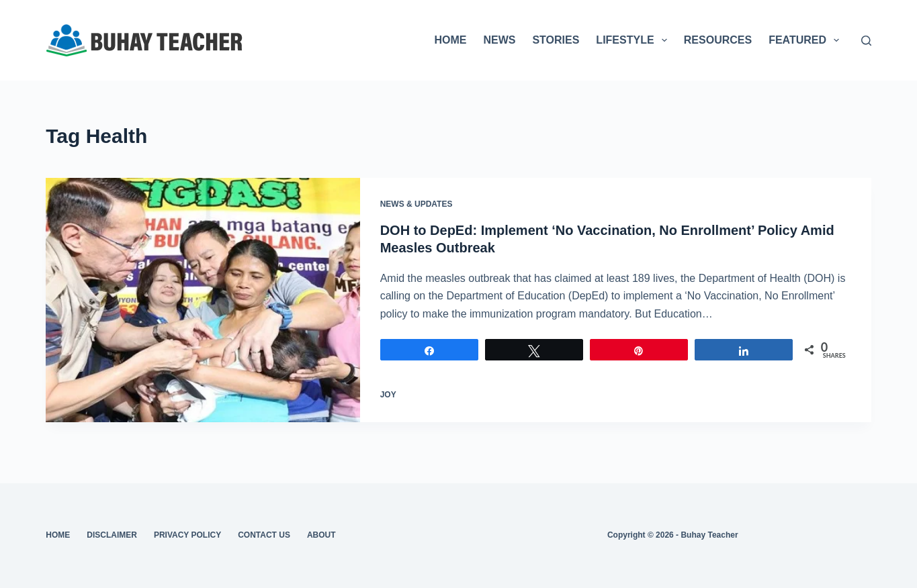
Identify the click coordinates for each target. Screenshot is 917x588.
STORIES (556, 40)
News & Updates (417, 204)
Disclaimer (112, 535)
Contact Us (264, 535)
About (321, 535)
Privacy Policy (187, 535)
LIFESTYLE (634, 40)
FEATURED (806, 40)
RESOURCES (718, 40)
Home (58, 535)
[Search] (866, 41)
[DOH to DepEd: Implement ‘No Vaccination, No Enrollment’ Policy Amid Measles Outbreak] (203, 300)
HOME (450, 40)
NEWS (499, 40)
